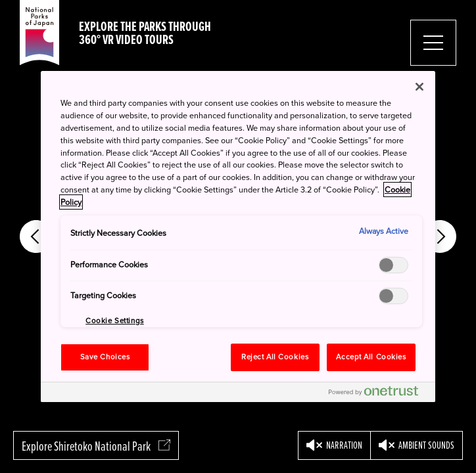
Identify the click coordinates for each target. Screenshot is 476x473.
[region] (238, 236)
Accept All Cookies (371, 357)
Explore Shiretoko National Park (96, 446)
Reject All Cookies (275, 357)
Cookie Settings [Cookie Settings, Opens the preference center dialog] (115, 321)
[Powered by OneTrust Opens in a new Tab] (379, 394)
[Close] (419, 87)
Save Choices (105, 357)
